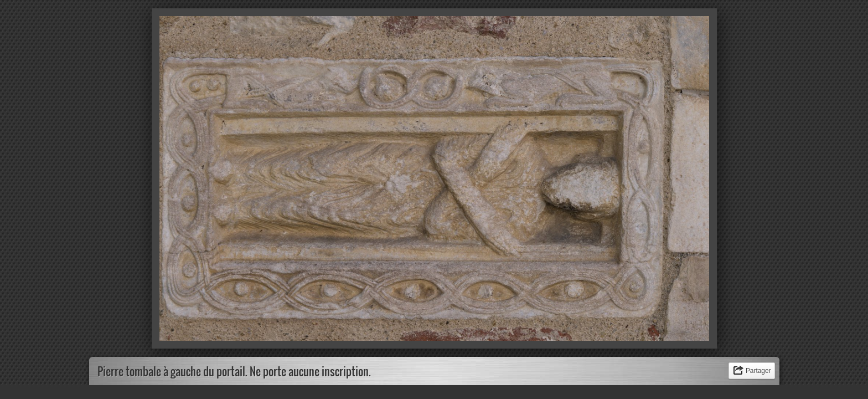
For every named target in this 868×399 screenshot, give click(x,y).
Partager (758, 371)
